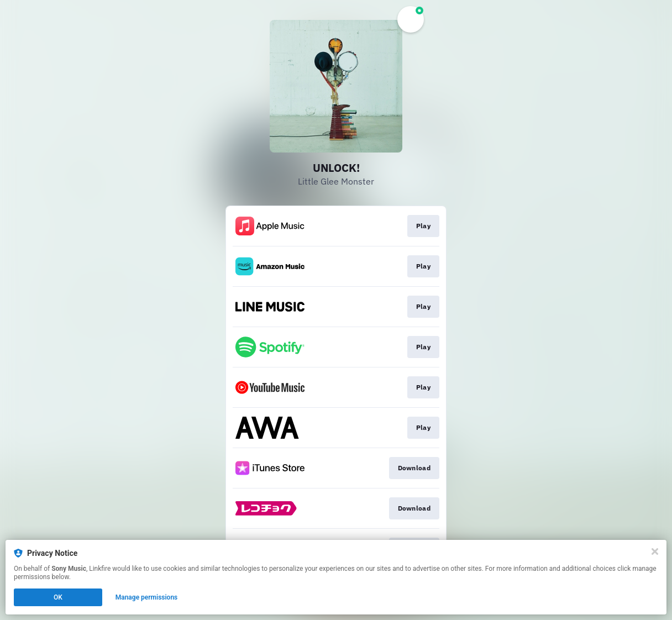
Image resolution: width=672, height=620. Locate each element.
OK (58, 597)
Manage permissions (147, 597)
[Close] (655, 551)
